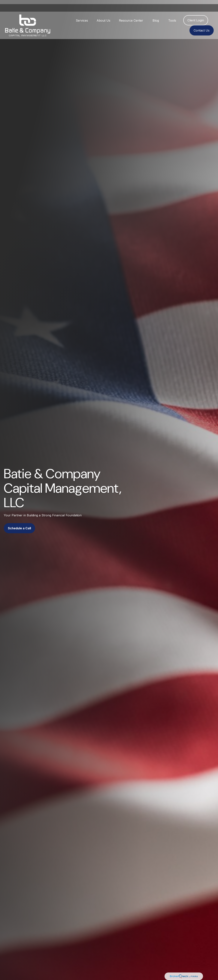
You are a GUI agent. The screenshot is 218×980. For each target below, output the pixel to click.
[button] (82, 16)
